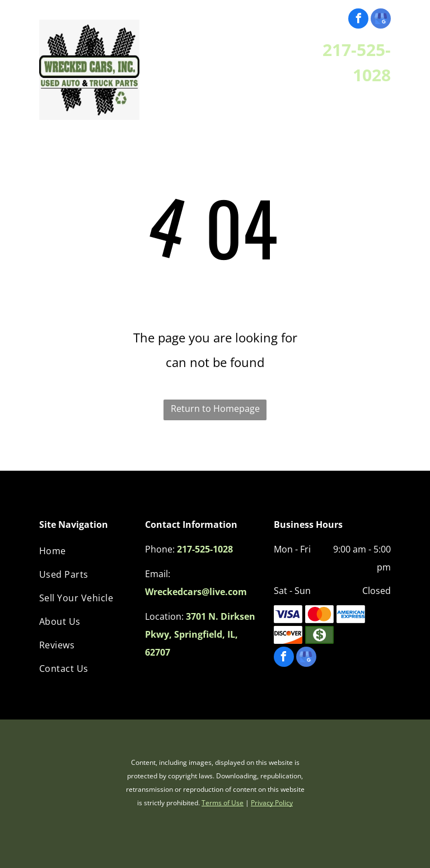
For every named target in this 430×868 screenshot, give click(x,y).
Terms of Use (223, 803)
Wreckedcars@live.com (196, 592)
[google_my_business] (381, 20)
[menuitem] (87, 551)
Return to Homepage (215, 409)
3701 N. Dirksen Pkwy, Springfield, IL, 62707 (200, 634)
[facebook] (358, 20)
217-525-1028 (205, 549)
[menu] (25, 59)
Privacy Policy (272, 803)
